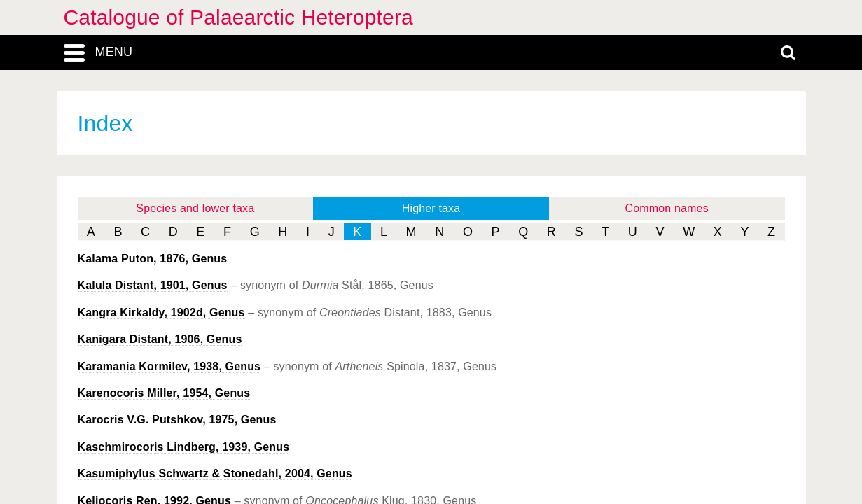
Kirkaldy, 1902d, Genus (161, 313)
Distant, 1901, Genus (153, 285)
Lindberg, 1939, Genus (184, 447)
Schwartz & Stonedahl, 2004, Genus (215, 474)
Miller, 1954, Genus (164, 393)
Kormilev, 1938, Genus (169, 366)
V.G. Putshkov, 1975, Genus (177, 420)
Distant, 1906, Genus (160, 339)
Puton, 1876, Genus (153, 259)
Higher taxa (431, 208)
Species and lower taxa (195, 208)
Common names (667, 208)
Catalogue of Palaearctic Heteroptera (238, 17)
